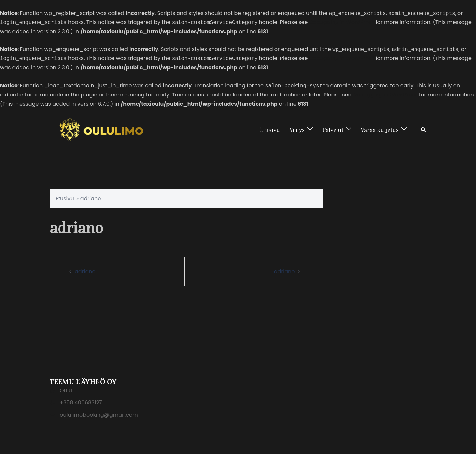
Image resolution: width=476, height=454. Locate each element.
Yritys (297, 130)
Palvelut (333, 130)
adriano (85, 271)
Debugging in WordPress (342, 23)
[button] (424, 130)
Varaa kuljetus (380, 130)
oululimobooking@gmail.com (99, 415)
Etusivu (270, 130)
